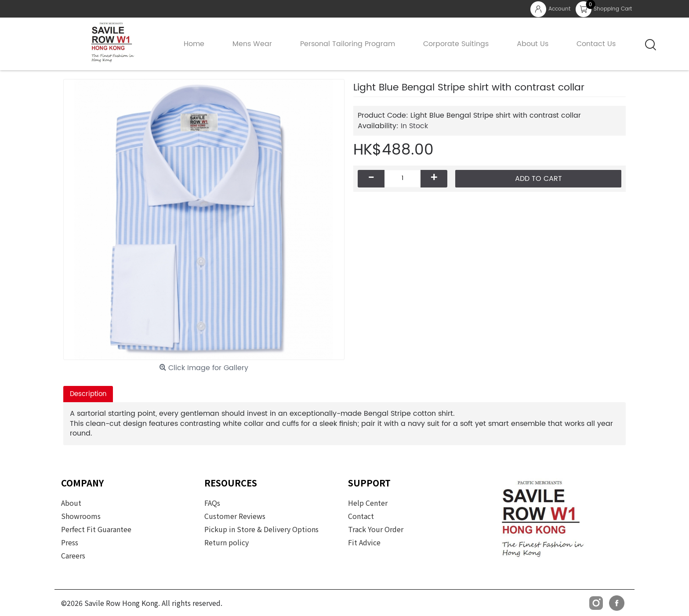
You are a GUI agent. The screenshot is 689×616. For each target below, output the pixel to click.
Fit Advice (364, 542)
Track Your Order (376, 529)
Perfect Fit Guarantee (96, 529)
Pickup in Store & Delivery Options (261, 529)
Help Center (368, 503)
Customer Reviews (235, 516)
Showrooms (81, 516)
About (71, 503)
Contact (361, 516)
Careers (73, 555)
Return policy (227, 542)
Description (88, 394)
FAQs (212, 503)
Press (70, 542)
